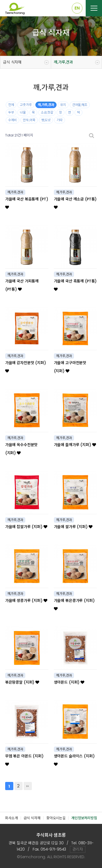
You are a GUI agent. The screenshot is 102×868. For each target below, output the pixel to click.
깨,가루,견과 (63, 62)
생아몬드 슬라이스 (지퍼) (74, 760)
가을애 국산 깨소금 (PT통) (75, 203)
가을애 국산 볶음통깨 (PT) (27, 203)
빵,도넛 (46, 120)
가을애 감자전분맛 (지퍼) (26, 366)
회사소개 (11, 818)
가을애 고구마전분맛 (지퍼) (70, 367)
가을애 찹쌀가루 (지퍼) (26, 527)
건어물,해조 (80, 105)
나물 (23, 112)
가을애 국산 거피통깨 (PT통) (22, 285)
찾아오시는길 (56, 818)
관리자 (78, 849)
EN (77, 8)
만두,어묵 (29, 120)
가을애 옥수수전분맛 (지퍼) (21, 449)
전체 (11, 105)
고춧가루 (26, 105)
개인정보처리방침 (84, 818)
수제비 (13, 120)
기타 (60, 120)
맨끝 (28, 786)
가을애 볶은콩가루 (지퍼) (74, 604)
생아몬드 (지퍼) (69, 682)
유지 (63, 105)
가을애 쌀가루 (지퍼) (73, 527)
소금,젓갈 (47, 112)
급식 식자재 (12, 62)
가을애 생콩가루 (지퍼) (26, 601)
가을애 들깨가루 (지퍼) (75, 445)
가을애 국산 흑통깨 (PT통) (75, 285)
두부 (11, 112)
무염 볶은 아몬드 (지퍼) (24, 760)
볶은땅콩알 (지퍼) (22, 682)
